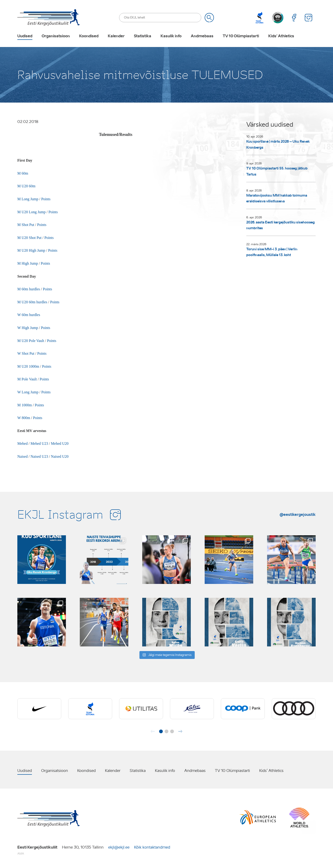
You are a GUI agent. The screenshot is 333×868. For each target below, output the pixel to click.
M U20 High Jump (31, 250)
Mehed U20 (60, 443)
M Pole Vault (27, 379)
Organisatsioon (56, 36)
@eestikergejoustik (298, 514)
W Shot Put (26, 353)
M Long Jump (28, 199)
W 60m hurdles (29, 315)
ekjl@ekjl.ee (119, 847)
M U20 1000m (28, 366)
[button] (161, 731)
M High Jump (28, 263)
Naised (22, 456)
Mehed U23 (39, 443)
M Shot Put (26, 225)
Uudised (25, 36)
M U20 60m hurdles (33, 302)
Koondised (89, 36)
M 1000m (25, 405)
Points (46, 199)
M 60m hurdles (29, 289)
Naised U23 (39, 456)
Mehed (23, 443)
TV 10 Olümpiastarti (241, 36)
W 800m (24, 418)
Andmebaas (202, 36)
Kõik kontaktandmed (152, 847)
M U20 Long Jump (31, 212)
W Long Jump (28, 392)
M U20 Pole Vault (31, 341)
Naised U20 (60, 456)
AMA (21, 854)
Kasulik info (171, 36)
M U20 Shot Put (29, 238)
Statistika (143, 36)
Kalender (116, 36)
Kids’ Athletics (281, 36)
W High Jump (28, 328)
